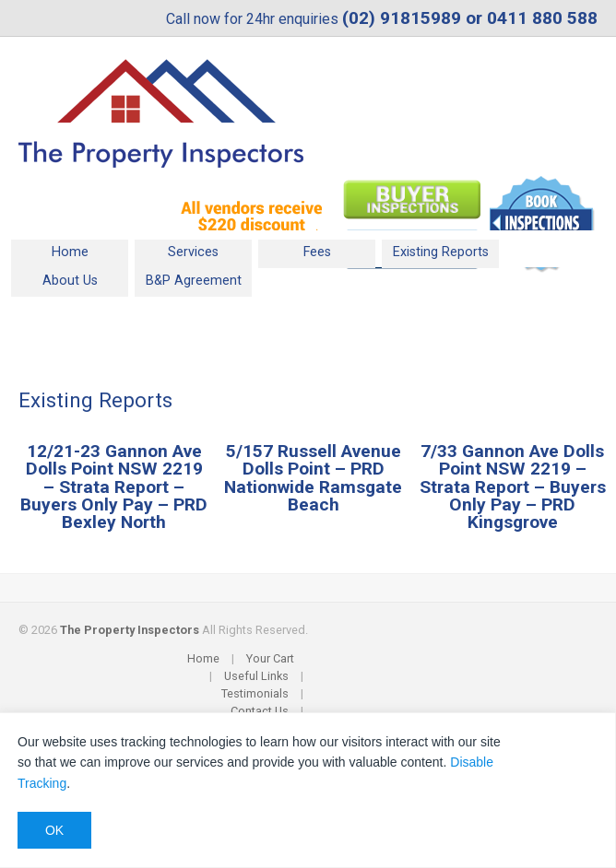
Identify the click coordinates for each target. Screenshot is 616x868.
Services (193, 252)
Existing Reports (441, 252)
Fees (317, 252)
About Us (70, 281)
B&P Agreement (194, 281)
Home (70, 252)
